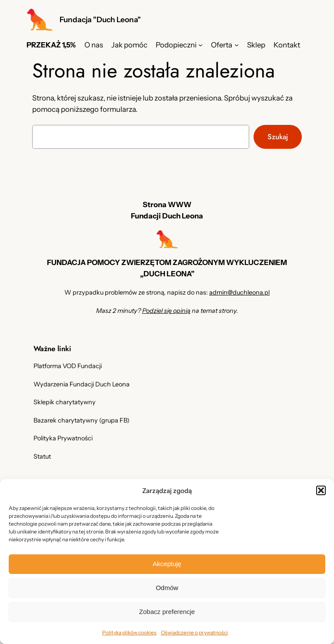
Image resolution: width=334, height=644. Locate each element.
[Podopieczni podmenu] (200, 45)
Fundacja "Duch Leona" (100, 19)
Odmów (167, 588)
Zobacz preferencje (167, 612)
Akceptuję (167, 564)
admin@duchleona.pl (239, 292)
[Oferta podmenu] (237, 45)
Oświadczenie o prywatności (194, 632)
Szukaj (278, 137)
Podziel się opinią (166, 311)
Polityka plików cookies (129, 632)
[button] (321, 490)
